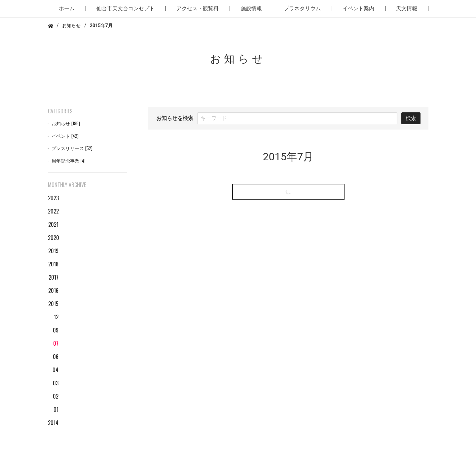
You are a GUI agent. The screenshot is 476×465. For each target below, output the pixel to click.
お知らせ (71, 26)
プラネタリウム (302, 8)
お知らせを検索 (175, 118)
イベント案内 (358, 8)
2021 (53, 224)
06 (56, 357)
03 (56, 383)
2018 (53, 264)
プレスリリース (72, 148)
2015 (53, 304)
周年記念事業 (69, 161)
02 (56, 396)
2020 (53, 238)
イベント (65, 136)
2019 (53, 251)
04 (55, 370)
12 (56, 317)
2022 (53, 211)
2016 (53, 291)
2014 (53, 423)
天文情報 (407, 8)
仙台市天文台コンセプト (126, 8)
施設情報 (251, 8)
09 (56, 330)
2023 (53, 198)
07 (56, 343)
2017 (54, 277)
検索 (411, 118)
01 (56, 409)
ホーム (67, 8)
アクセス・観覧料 (198, 8)
